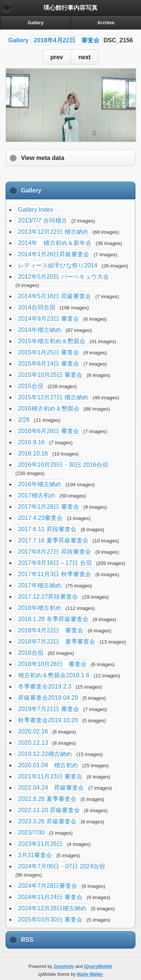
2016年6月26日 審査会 (49, 431)
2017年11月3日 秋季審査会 (55, 574)
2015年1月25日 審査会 (49, 352)
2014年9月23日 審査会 (49, 319)
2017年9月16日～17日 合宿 (55, 563)
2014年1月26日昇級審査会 (54, 254)
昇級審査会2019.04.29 (48, 698)
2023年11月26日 (40, 844)
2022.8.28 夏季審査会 (47, 799)
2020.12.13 (33, 743)
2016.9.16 (31, 442)
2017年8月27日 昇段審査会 (55, 552)
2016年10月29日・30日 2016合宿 (63, 465)
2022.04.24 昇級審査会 (51, 788)
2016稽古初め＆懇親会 (49, 409)
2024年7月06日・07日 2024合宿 (61, 866)
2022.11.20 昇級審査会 (49, 810)
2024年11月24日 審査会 (50, 897)
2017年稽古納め (40, 585)
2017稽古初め (37, 495)
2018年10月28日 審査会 (52, 664)
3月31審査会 (35, 855)
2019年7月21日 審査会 (49, 709)
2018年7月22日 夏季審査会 (57, 642)
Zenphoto (64, 967)
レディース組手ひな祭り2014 (58, 265)
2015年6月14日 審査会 (49, 364)
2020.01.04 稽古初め (48, 765)
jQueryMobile (98, 967)
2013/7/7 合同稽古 (43, 220)
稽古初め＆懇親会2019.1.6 (54, 675)
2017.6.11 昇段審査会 (47, 529)
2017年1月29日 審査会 (49, 507)
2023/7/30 (31, 833)
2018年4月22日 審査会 (66, 40)
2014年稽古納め (40, 330)
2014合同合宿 (37, 307)
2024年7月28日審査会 (48, 886)
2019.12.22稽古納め (45, 754)
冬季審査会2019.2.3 (45, 686)
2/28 (24, 420)
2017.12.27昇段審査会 (48, 597)
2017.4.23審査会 (40, 518)
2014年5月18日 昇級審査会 (55, 296)
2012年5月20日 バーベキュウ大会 (64, 277)
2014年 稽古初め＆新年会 (55, 243)
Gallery (18, 40)
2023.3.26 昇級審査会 (47, 821)
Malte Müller (90, 974)
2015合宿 (31, 386)
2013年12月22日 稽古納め (53, 232)
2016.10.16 (33, 453)
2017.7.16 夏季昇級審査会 (53, 540)
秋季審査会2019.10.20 (48, 720)
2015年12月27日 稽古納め (53, 397)
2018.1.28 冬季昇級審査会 (53, 619)
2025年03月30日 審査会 (50, 919)
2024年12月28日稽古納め (52, 908)
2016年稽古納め (40, 484)
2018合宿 (31, 653)
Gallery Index (36, 210)
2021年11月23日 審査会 (50, 776)
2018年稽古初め (40, 608)
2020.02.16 (33, 731)
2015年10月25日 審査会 (50, 375)
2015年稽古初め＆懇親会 (52, 341)
